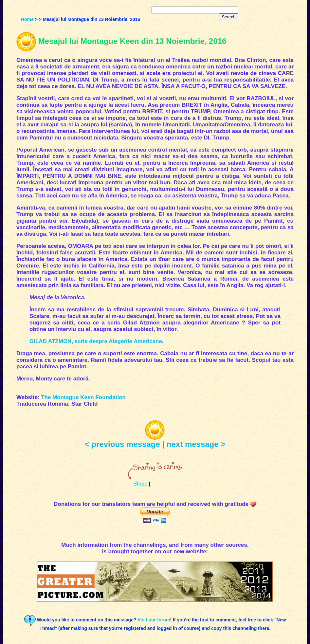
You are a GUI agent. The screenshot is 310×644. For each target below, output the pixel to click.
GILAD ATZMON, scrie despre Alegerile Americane (96, 341)
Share (140, 484)
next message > (196, 444)
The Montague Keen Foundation (83, 397)
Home (27, 19)
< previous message (122, 444)
